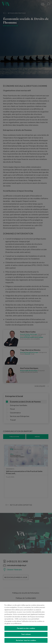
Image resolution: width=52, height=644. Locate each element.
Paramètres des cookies (26, 631)
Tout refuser (26, 637)
